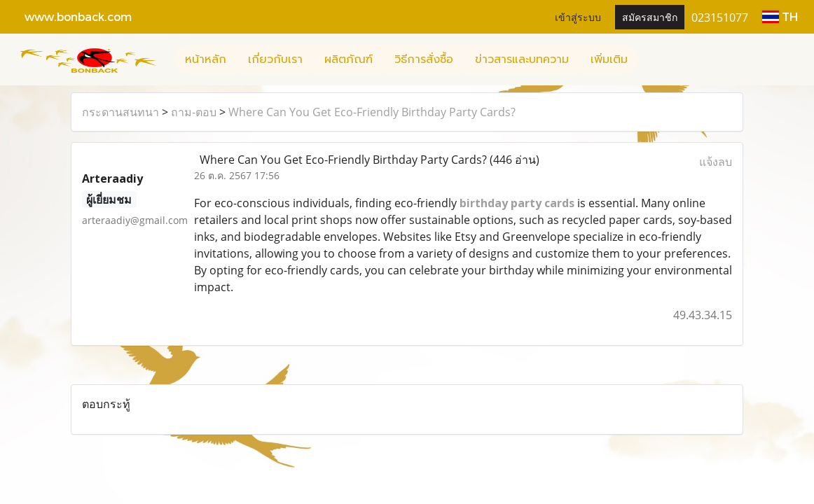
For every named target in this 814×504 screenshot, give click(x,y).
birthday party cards (517, 203)
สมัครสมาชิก (650, 16)
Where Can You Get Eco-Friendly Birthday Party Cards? (372, 112)
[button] (651, 59)
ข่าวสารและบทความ (522, 59)
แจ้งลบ (716, 162)
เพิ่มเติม (609, 59)
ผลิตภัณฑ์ (349, 59)
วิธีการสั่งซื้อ (424, 59)
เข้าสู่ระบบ (578, 16)
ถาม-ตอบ (194, 112)
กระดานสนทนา (120, 112)
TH (780, 16)
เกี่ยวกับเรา (275, 59)
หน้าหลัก (206, 59)
